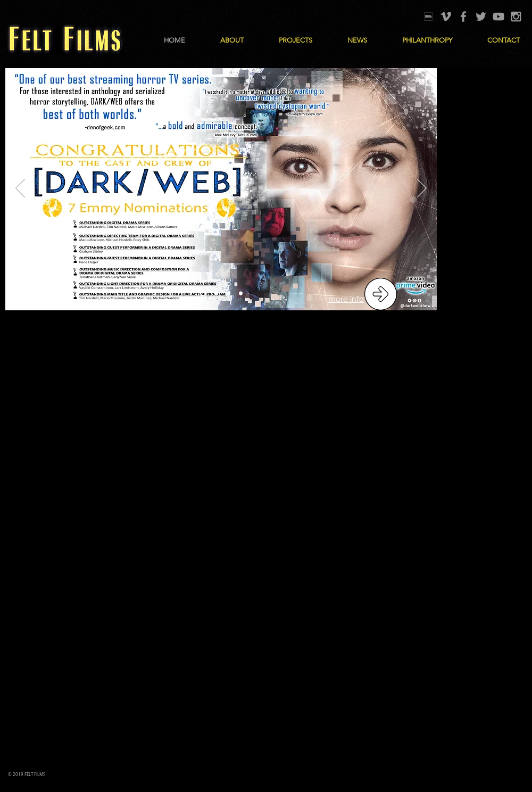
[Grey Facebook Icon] (463, 16)
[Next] (422, 189)
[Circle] (216, 294)
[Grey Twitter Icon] (481, 16)
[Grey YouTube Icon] (498, 16)
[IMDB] (428, 16)
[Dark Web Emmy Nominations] (203, 294)
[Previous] (20, 189)
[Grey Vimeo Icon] (446, 16)
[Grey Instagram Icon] (516, 16)
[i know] (241, 294)
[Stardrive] (228, 294)
